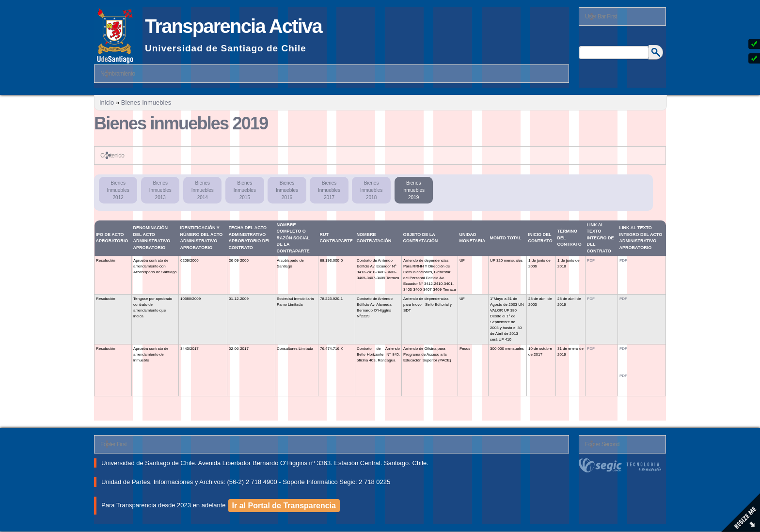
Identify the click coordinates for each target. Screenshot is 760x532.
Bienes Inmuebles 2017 (329, 190)
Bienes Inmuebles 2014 (203, 190)
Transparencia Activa (233, 26)
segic (622, 465)
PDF (591, 260)
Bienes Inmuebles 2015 (245, 190)
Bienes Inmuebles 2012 (118, 190)
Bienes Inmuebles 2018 (371, 190)
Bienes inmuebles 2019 (413, 190)
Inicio (107, 102)
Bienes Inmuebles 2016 (287, 190)
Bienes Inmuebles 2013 (160, 190)
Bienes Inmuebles (146, 102)
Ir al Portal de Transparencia (284, 506)
